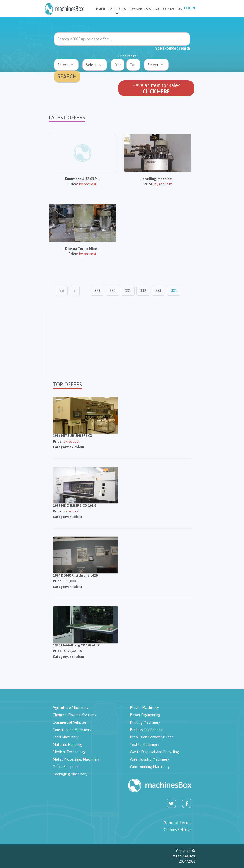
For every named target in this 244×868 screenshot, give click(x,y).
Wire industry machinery (150, 759)
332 (143, 291)
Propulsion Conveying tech (152, 737)
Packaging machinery (70, 774)
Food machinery (66, 737)
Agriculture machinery (71, 708)
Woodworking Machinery (150, 767)
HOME (101, 9)
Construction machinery (72, 730)
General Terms (177, 823)
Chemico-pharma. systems (74, 715)
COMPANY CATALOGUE (144, 9)
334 (174, 291)
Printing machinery (145, 722)
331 (128, 291)
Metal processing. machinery (76, 759)
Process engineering (146, 730)
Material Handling (67, 745)
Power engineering (145, 715)
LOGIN (190, 8)
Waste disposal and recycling (154, 752)
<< (62, 291)
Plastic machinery (144, 708)
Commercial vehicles (70, 722)
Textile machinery (145, 745)
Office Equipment (67, 767)
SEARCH (67, 76)
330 (113, 291)
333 (158, 291)
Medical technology (69, 752)
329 (97, 291)
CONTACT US (172, 9)
